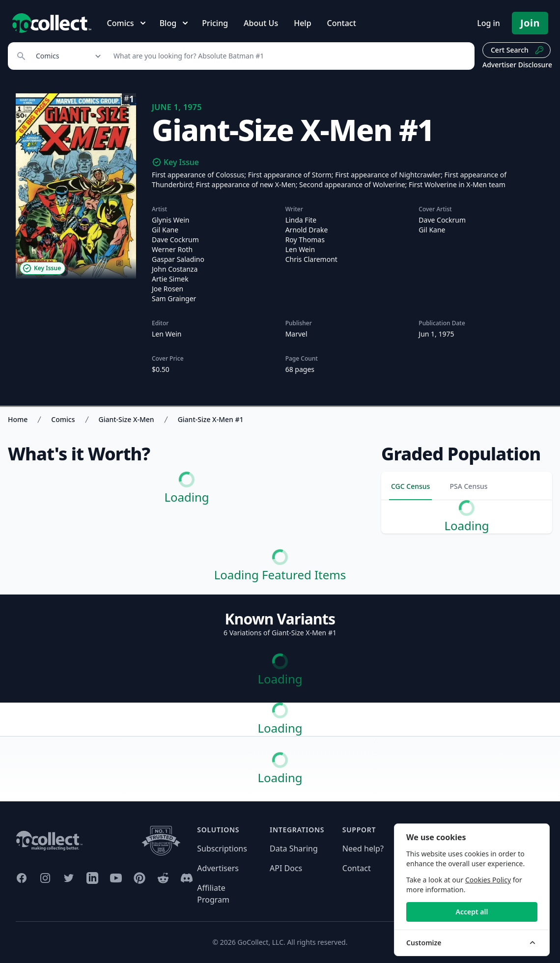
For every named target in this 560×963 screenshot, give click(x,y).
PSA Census (468, 486)
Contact (342, 23)
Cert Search (518, 50)
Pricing (215, 23)
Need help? (363, 849)
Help (302, 23)
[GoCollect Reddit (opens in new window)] (163, 878)
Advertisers (218, 868)
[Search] (289, 56)
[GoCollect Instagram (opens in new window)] (45, 878)
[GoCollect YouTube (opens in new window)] (116, 878)
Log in (489, 23)
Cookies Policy (488, 880)
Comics (63, 419)
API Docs (286, 868)
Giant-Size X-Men (126, 419)
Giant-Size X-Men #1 (211, 419)
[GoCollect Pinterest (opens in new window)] (140, 878)
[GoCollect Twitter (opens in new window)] (69, 878)
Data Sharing (294, 849)
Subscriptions (222, 849)
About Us (261, 23)
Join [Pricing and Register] (530, 23)
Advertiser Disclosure (517, 65)
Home (18, 419)
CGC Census (410, 486)
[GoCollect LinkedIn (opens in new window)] (92, 878)
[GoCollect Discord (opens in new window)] (187, 878)
